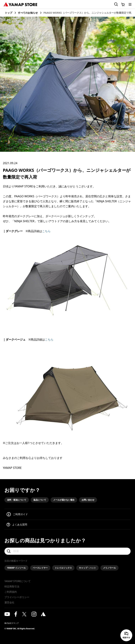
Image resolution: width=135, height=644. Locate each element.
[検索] (67, 551)
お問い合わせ (88, 500)
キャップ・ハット (87, 568)
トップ (9, 13)
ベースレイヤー (40, 568)
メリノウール (109, 568)
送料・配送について (17, 500)
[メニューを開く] (130, 4)
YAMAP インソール (16, 568)
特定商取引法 (12, 586)
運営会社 (9, 602)
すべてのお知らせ (28, 13)
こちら (46, 231)
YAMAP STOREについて (18, 581)
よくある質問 (20, 524)
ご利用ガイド (20, 514)
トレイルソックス (63, 568)
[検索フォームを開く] (114, 4)
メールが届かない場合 (64, 500)
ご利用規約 (11, 592)
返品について (40, 500)
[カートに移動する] (123, 4)
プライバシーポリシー (17, 597)
